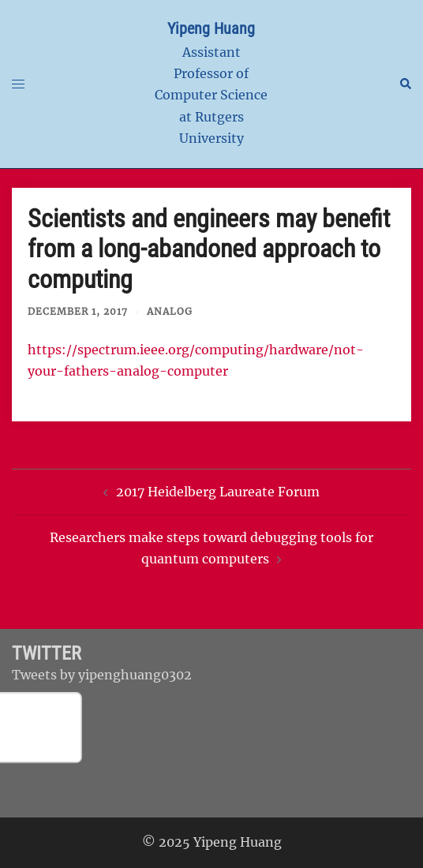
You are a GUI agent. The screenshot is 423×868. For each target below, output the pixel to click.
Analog (170, 311)
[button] (405, 84)
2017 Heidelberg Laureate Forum (218, 492)
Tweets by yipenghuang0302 (102, 675)
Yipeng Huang (211, 28)
